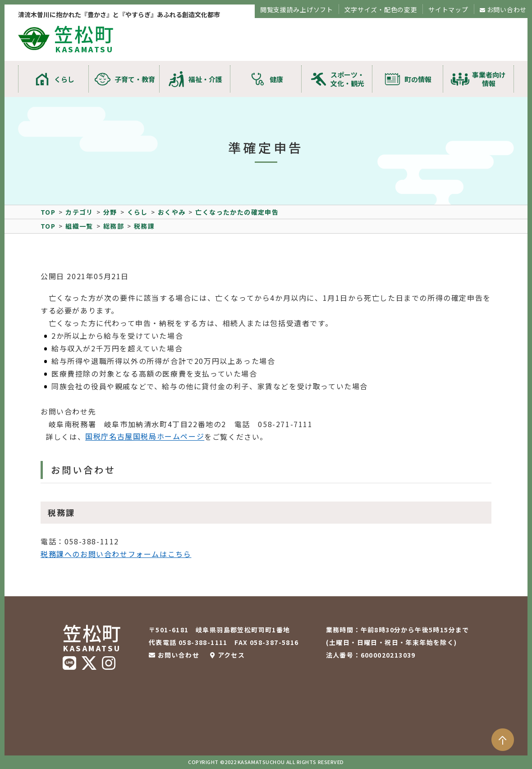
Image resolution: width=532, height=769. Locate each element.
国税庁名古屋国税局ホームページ (145, 437)
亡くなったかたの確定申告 (237, 212)
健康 (276, 79)
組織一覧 (79, 226)
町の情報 (418, 79)
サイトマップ (448, 9)
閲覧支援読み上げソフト (297, 9)
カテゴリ (79, 212)
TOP (48, 212)
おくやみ (172, 212)
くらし (64, 79)
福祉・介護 (205, 79)
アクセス (232, 655)
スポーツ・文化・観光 (347, 79)
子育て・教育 (135, 79)
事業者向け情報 (489, 79)
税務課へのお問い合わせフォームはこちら (116, 554)
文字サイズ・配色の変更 (381, 9)
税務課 (144, 226)
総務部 (114, 226)
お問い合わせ (507, 9)
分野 (110, 212)
